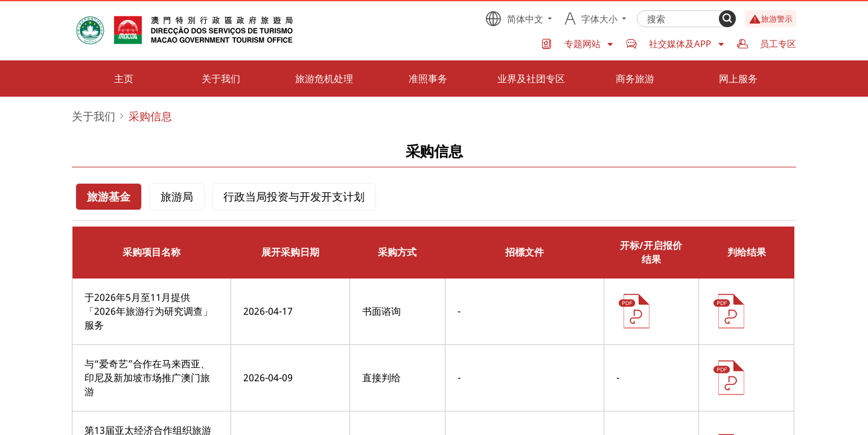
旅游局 (177, 196)
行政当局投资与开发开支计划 (294, 196)
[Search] (727, 19)
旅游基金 (109, 196)
